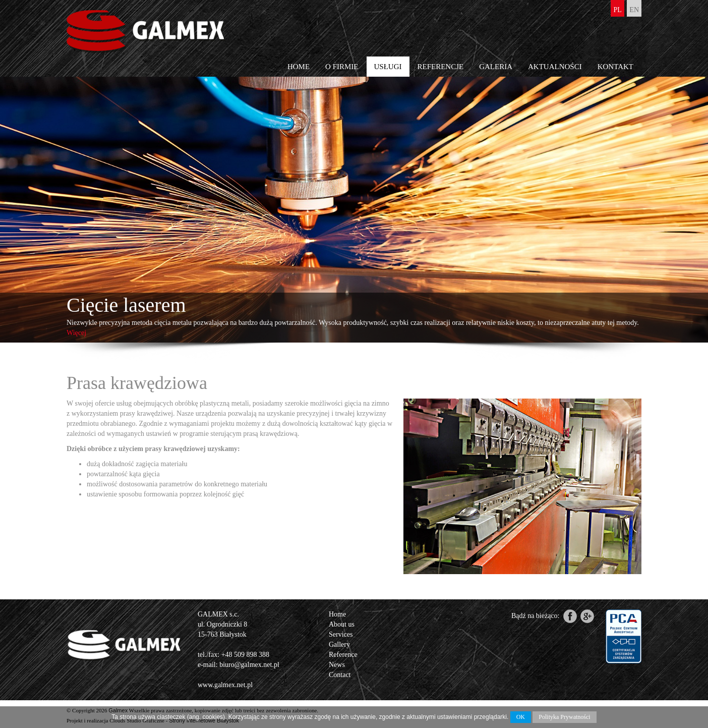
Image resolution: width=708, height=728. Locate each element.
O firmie (342, 67)
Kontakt (615, 67)
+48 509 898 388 (245, 655)
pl (617, 10)
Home (299, 67)
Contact (340, 675)
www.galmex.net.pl (225, 685)
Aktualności (555, 67)
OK (521, 717)
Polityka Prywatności (564, 717)
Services (341, 634)
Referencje (441, 67)
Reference (343, 655)
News (337, 665)
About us (342, 624)
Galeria (496, 67)
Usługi (388, 67)
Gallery (339, 645)
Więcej (76, 333)
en (634, 10)
